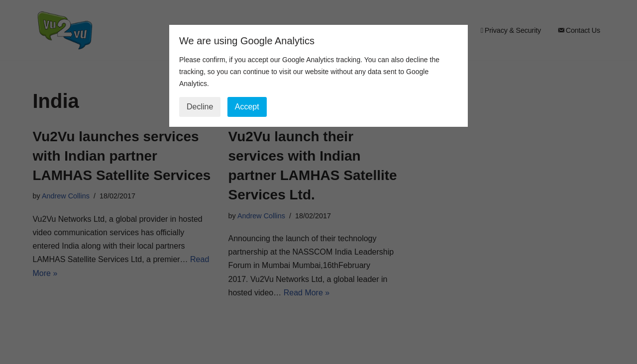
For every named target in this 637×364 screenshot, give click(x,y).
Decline (200, 107)
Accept (247, 107)
